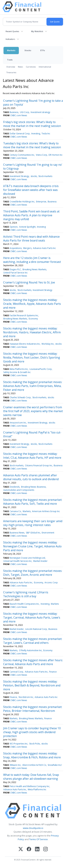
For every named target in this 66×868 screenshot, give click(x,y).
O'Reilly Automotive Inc (30, 650)
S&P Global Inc (33, 533)
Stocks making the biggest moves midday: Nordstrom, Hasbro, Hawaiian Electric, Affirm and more (32, 332)
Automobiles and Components (19, 490)
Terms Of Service (38, 839)
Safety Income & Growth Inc (17, 372)
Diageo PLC (15, 269)
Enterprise (41, 202)
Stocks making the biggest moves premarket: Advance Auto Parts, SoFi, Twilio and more (33, 502)
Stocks (28, 50)
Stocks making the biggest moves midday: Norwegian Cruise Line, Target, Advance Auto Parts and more (32, 546)
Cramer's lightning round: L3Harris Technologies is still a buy (26, 594)
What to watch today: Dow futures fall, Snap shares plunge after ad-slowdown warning (31, 777)
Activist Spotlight (27, 227)
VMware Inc (15, 765)
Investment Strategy (19, 176)
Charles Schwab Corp (20, 397)
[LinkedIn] (37, 849)
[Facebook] (29, 849)
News (21, 67)
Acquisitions (16, 248)
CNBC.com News (19, 115)
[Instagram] (45, 849)
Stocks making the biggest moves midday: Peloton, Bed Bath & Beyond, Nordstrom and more (32, 685)
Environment (48, 533)
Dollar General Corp (20, 134)
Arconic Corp (51, 583)
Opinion (14, 227)
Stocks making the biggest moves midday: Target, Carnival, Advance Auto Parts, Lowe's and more (32, 618)
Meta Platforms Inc (19, 369)
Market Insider (40, 561)
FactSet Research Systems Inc (24, 315)
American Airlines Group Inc (46, 511)
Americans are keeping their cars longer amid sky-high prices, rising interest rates (33, 523)
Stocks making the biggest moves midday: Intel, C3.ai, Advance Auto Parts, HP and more (32, 456)
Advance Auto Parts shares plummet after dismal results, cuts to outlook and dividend (31, 477)
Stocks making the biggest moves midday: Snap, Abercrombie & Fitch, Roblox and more (32, 755)
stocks (34, 176)
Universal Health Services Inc (18, 561)
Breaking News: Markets (34, 269)
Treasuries (11, 72)
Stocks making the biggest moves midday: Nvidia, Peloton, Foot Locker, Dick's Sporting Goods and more (32, 357)
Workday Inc (48, 344)
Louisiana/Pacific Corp (41, 369)
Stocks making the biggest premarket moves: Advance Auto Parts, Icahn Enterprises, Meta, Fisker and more (33, 386)
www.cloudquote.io (33, 828)
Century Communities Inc (22, 155)
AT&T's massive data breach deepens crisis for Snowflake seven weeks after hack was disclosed (31, 190)
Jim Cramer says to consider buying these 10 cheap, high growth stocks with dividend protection (32, 732)
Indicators (10, 39)
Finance (53, 672)
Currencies (31, 67)
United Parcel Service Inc (15, 273)
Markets (11, 50)
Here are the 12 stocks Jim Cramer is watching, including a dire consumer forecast (32, 260)
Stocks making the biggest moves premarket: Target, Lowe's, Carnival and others (33, 641)
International (45, 67)
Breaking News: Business (33, 487)
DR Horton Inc (56, 155)
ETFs (43, 50)
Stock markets (45, 176)
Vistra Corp (42, 155)
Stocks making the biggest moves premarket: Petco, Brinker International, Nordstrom (33, 709)
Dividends (15, 487)
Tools (10, 60)
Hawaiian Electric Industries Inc (25, 344)
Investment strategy (40, 112)
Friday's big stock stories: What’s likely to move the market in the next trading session (32, 124)
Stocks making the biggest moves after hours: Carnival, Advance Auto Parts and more (33, 662)
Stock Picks (35, 744)
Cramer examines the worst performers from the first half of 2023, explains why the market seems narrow (33, 411)
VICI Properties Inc (19, 744)
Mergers (27, 248)
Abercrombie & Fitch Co (34, 765)
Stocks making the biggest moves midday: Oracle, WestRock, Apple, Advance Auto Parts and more (32, 304)
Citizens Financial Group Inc (39, 465)
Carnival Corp (16, 672)
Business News (17, 533)
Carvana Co (15, 511)
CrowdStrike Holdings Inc (22, 202)
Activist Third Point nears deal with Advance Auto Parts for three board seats (31, 239)
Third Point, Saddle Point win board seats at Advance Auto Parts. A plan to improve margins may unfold (31, 215)
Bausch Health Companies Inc (24, 604)
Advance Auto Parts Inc (44, 248)
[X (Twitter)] (21, 849)
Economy (33, 319)
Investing (36, 134)
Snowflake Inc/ (55, 765)
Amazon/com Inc (18, 423)
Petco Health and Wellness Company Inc (29, 786)
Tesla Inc (46, 134)
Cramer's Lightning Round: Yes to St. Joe (29, 282)
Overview (11, 67)
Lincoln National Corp (36, 629)
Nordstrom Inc (26, 697)
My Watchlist (37, 31)
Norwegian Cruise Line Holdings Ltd (27, 558)
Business (14, 112)
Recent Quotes (12, 31)
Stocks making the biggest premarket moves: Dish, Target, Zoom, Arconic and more (33, 573)
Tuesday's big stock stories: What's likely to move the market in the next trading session (32, 145)
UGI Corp (25, 112)
